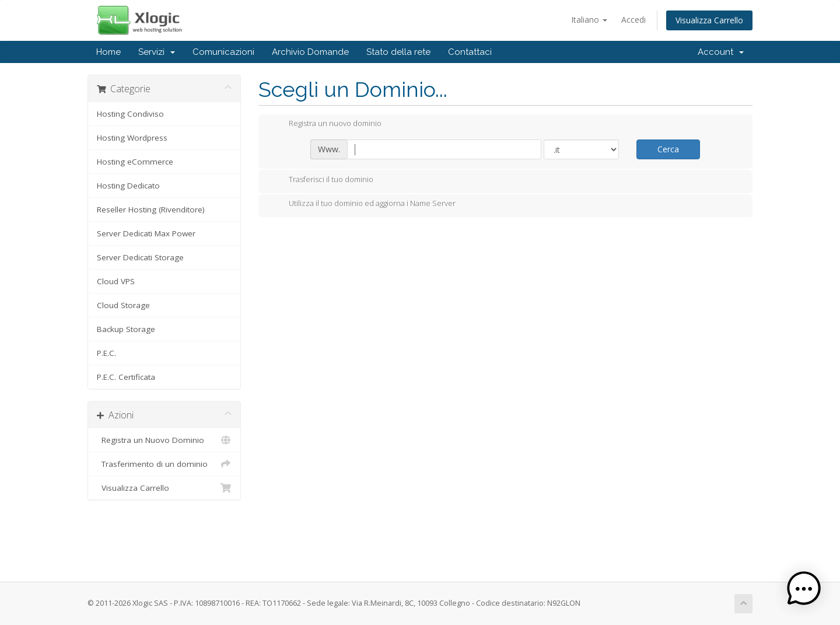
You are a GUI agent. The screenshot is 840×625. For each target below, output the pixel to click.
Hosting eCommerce (135, 162)
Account (721, 52)
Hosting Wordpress (132, 138)
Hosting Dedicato (128, 186)
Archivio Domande (310, 52)
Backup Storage (126, 329)
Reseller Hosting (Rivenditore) (151, 210)
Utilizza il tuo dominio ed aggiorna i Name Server (363, 204)
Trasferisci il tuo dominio (322, 180)
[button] (804, 589)
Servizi (157, 52)
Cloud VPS (116, 281)
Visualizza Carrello (709, 20)
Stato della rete (398, 52)
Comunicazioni (223, 52)
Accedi (633, 20)
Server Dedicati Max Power (146, 233)
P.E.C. (106, 353)
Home (108, 52)
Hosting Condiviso (130, 114)
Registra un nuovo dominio (326, 124)
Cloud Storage (123, 305)
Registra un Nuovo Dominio (164, 440)
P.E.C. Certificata (126, 377)
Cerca (668, 149)
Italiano (589, 20)
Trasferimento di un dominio (164, 464)
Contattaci (470, 52)
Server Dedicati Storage (140, 257)
